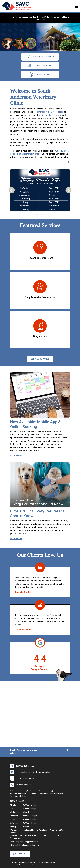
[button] (67, 162)
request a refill (40, 75)
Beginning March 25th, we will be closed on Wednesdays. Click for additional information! (40, 18)
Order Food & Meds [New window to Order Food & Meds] (40, 66)
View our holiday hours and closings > (25, 845)
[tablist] (40, 214)
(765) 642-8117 (61, 151)
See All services (40, 359)
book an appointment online (27, 154)
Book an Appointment (40, 57)
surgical (58, 115)
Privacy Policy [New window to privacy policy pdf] (17, 865)
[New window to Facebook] (68, 751)
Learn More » (16, 456)
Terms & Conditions (30, 865)
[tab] (36, 214)
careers (20, 854)
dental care (15, 118)
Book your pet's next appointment (23, 842)
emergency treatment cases (50, 112)
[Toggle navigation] (76, 6)
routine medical (46, 115)
